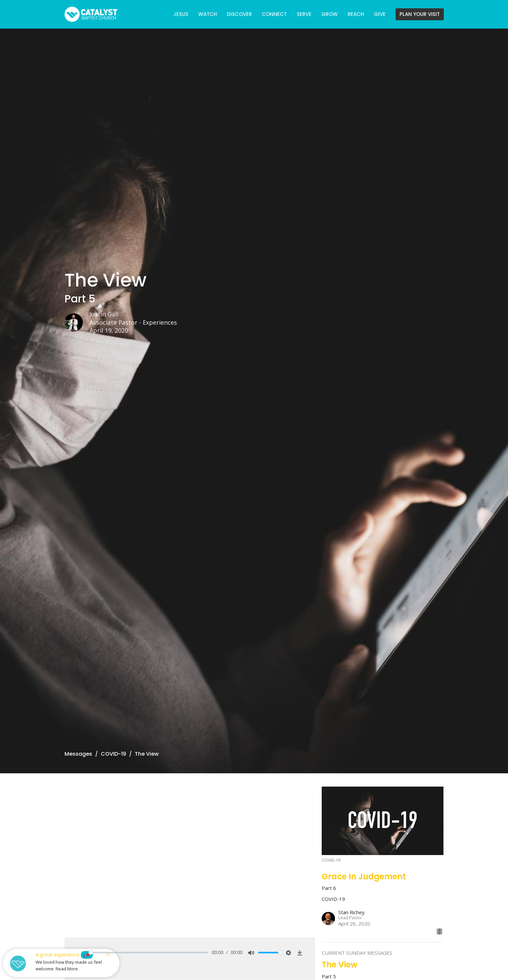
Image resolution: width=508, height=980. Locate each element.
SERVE (304, 14)
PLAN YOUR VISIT (420, 14)
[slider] (149, 953)
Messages (78, 754)
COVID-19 (113, 754)
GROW (330, 14)
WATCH (208, 14)
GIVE (380, 14)
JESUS (181, 14)
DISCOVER (239, 14)
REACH (356, 14)
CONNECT (274, 14)
